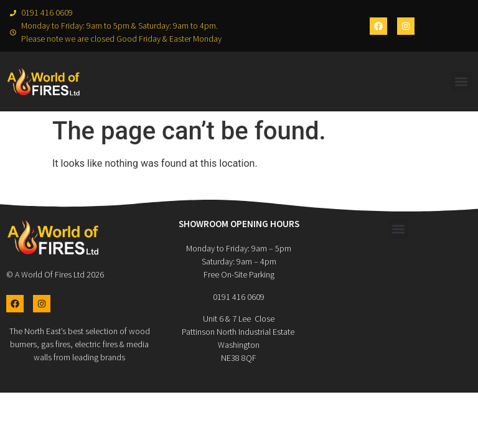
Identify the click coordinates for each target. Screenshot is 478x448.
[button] (462, 82)
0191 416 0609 (239, 297)
